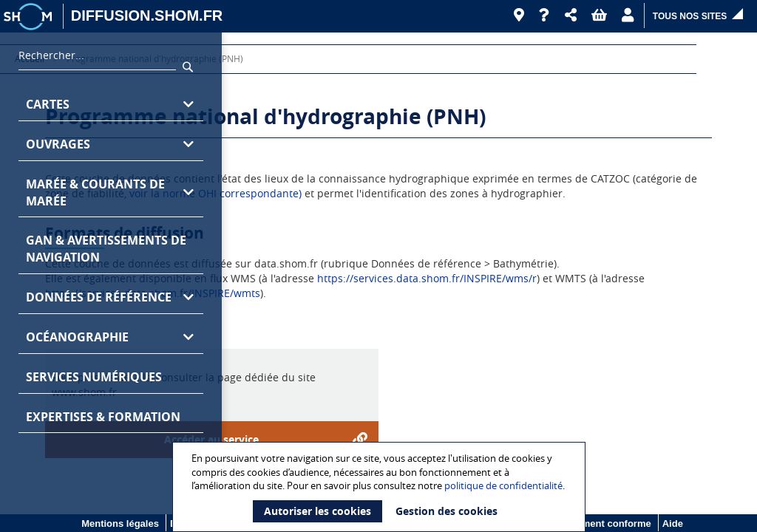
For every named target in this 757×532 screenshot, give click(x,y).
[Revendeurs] (519, 16)
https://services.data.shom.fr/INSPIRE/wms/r (427, 278)
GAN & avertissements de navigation (106, 249)
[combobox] (97, 59)
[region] (111, 282)
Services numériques (94, 377)
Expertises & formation (103, 417)
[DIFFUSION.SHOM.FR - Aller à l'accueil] (147, 16)
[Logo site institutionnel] (30, 16)
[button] (571, 16)
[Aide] (544, 16)
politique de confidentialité (503, 485)
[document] (381, 487)
